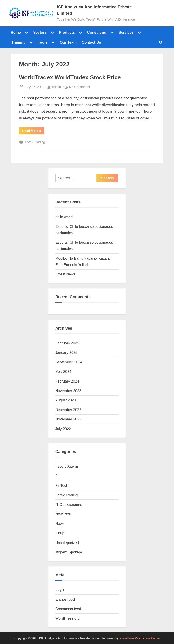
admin (57, 86)
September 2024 (69, 362)
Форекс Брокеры (69, 552)
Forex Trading (35, 142)
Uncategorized (67, 543)
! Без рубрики (67, 466)
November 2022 (68, 419)
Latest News (65, 274)
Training (18, 42)
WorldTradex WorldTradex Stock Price (70, 77)
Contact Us (91, 42)
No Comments (80, 86)
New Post (63, 514)
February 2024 (67, 381)
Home (16, 32)
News (60, 523)
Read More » (33, 130)
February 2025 (67, 343)
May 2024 (63, 371)
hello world (64, 217)
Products (67, 32)
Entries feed (65, 599)
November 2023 (68, 391)
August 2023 (66, 400)
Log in (60, 590)
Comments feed (68, 609)
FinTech (62, 485)
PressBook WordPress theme (140, 638)
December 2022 (68, 410)
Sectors (40, 32)
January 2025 (66, 352)
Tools (43, 42)
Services (126, 32)
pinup (60, 533)
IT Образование (69, 504)
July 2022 (63, 429)
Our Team (68, 42)
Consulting (97, 32)
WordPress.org (67, 618)
